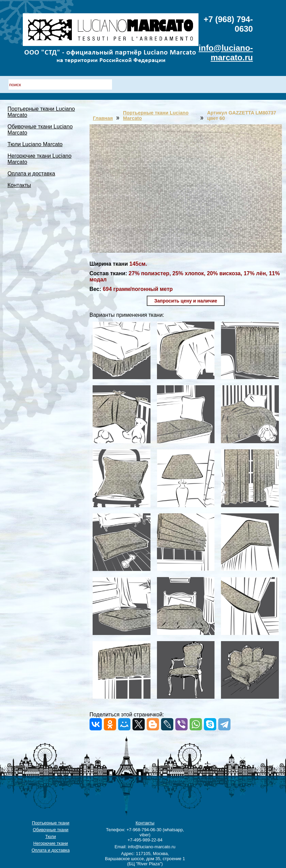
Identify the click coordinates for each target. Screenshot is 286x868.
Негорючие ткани (51, 843)
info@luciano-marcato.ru (226, 53)
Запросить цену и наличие (186, 301)
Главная (103, 118)
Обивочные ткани (51, 830)
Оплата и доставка (31, 174)
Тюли (51, 836)
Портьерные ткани (51, 823)
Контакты (19, 185)
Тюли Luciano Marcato (35, 144)
